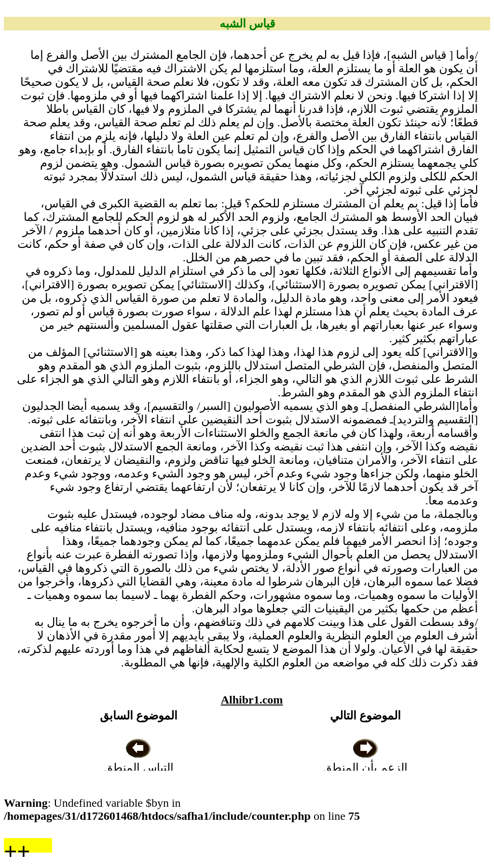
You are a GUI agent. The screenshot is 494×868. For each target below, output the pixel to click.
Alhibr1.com (252, 700)
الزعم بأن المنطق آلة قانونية (365, 768)
